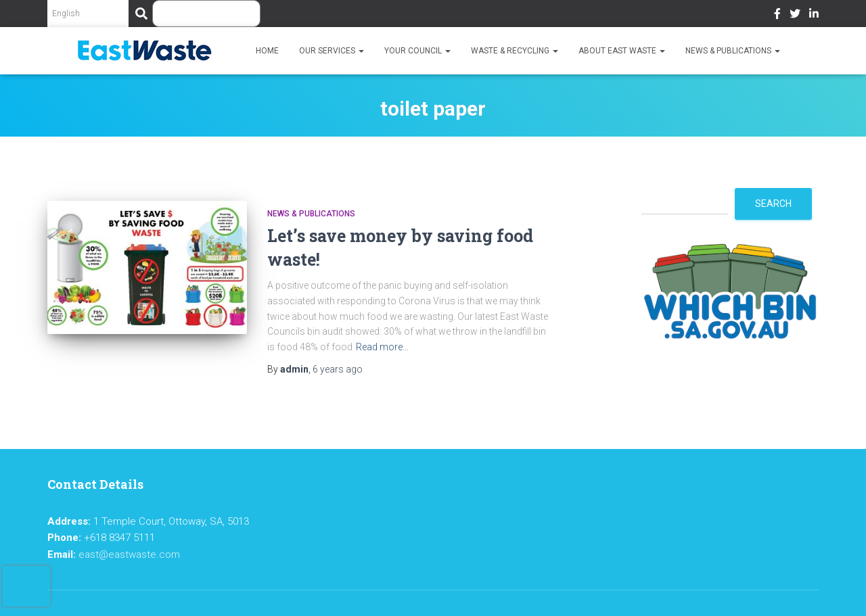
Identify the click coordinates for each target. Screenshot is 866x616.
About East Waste (622, 51)
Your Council (417, 51)
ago (338, 369)
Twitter (795, 16)
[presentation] (26, 586)
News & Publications (733, 51)
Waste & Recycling (515, 51)
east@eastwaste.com (129, 554)
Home (267, 51)
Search (773, 204)
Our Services (332, 51)
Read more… (382, 347)
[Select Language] (88, 14)
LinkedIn (814, 16)
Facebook (777, 16)
